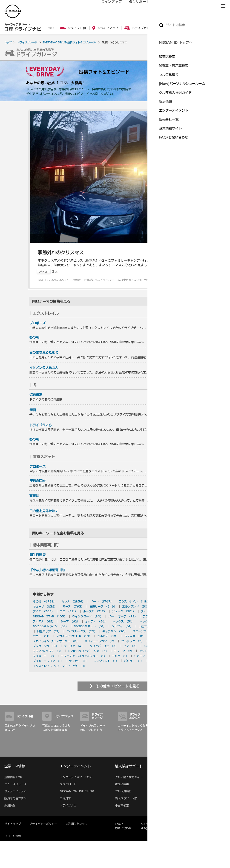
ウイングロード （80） (88, 616)
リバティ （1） (144, 656)
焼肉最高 (36, 395)
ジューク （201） (124, 611)
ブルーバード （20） (177, 631)
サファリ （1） (78, 661)
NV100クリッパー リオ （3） (88, 651)
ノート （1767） (102, 601)
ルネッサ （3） (154, 646)
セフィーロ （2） (178, 651)
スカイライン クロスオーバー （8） (56, 641)
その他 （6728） (45, 601)
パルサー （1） (134, 661)
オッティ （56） (96, 621)
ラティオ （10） (135, 636)
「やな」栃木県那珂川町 (47, 570)
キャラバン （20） (115, 631)
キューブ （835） (45, 606)
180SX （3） (178, 646)
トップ (8, 42)
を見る (190, 313)
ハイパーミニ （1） (161, 661)
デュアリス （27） (181, 626)
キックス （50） (151, 621)
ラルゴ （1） (120, 656)
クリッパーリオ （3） (104, 646)
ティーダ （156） (153, 611)
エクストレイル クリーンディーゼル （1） (60, 666)
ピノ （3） (131, 646)
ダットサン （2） (150, 651)
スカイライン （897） (172, 601)
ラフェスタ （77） (155, 616)
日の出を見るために (44, 353)
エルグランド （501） (137, 606)
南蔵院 (34, 496)
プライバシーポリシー (43, 824)
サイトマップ (219, 751)
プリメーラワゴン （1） (48, 661)
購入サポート (135, 6)
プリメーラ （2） (44, 656)
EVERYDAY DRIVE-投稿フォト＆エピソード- (70, 42)
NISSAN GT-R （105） (50, 616)
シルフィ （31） (122, 626)
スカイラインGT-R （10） (74, 636)
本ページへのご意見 (190, 824)
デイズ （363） (44, 611)
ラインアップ (107, 6)
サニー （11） (42, 636)
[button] (223, 6)
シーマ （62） (70, 621)
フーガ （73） (183, 616)
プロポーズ (37, 323)
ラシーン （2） (124, 651)
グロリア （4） (74, 646)
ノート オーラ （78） (123, 616)
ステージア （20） (145, 631)
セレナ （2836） (73, 601)
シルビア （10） (108, 636)
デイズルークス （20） (82, 631)
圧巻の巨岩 (37, 481)
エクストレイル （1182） (135, 601)
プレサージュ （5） (46, 646)
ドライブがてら (41, 425)
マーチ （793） (73, 606)
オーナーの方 (162, 6)
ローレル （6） (160, 641)
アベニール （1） (170, 656)
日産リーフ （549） (103, 606)
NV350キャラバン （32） (51, 626)
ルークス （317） (95, 611)
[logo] (13, 11)
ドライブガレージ (27, 42)
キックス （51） (123, 621)
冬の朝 (34, 337)
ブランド (207, 6)
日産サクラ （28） (151, 626)
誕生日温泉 (37, 555)
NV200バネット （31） (90, 626)
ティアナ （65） (44, 621)
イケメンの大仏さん (44, 368)
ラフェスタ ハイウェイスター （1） (84, 656)
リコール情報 (13, 836)
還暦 (33, 410)
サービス (186, 6)
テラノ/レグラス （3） (48, 651)
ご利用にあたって (77, 824)
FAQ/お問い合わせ (123, 826)
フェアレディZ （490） (173, 606)
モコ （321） (69, 611)
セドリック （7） (133, 641)
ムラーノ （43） (179, 621)
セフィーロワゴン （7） (100, 641)
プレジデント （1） (106, 661)
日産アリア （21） (49, 631)
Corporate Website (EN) (156, 826)
